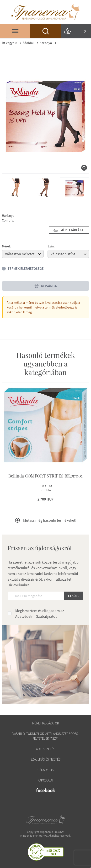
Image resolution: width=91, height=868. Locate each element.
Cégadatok (46, 770)
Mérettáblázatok (46, 723)
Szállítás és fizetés (45, 759)
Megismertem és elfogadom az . (40, 613)
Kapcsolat (45, 780)
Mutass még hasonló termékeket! (45, 520)
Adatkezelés (45, 749)
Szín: (51, 246)
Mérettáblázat (69, 230)
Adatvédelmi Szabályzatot (36, 616)
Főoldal (26, 43)
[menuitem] (16, 188)
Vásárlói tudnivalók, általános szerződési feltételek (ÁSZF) (45, 736)
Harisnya (44, 43)
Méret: (6, 246)
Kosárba (45, 286)
